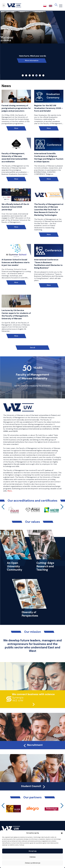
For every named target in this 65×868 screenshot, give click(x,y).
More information (32, 61)
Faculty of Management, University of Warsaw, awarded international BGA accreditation (15, 158)
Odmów (33, 857)
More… (10, 491)
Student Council (33, 786)
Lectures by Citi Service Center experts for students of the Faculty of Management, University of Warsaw (16, 314)
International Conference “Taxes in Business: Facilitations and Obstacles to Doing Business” (48, 264)
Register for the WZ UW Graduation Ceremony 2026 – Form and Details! (48, 108)
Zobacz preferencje (33, 863)
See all (32, 348)
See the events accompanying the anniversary (32, 386)
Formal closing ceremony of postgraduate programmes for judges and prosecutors (16, 108)
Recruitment (33, 745)
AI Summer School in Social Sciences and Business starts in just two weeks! (16, 262)
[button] (62, 833)
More (16, 128)
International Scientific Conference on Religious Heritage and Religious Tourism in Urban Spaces (49, 158)
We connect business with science (33, 694)
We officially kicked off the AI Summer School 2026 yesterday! (15, 207)
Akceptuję (33, 851)
